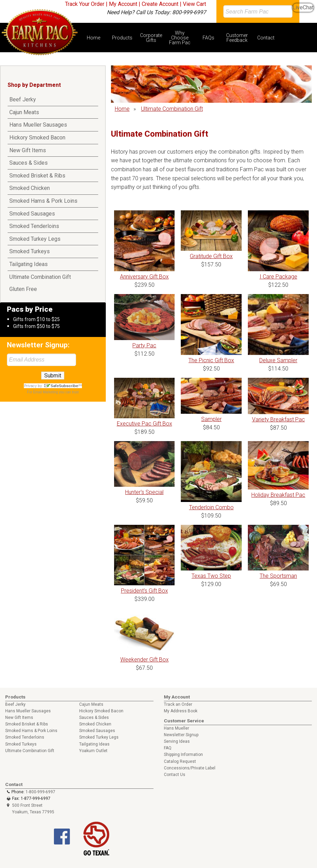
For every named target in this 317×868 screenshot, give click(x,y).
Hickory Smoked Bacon (37, 138)
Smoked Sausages (32, 214)
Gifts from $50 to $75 (36, 326)
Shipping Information (183, 755)
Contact (266, 38)
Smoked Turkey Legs (35, 239)
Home (94, 38)
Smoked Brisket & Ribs (37, 176)
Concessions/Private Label (190, 768)
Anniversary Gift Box (144, 277)
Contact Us (175, 775)
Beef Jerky (23, 99)
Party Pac (144, 345)
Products (122, 38)
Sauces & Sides (29, 163)
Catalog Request (180, 761)
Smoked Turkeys (30, 251)
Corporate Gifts (151, 38)
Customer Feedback (237, 38)
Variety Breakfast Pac (278, 419)
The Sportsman (278, 576)
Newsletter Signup (181, 735)
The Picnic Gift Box (211, 360)
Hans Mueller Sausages (38, 125)
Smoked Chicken (30, 188)
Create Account (160, 4)
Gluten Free (23, 289)
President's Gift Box (144, 591)
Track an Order (178, 704)
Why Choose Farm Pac (180, 38)
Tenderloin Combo (211, 507)
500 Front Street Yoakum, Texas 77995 (33, 809)
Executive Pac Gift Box (144, 424)
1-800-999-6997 (40, 792)
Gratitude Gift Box (211, 256)
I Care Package (278, 277)
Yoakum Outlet (93, 751)
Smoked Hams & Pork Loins (43, 201)
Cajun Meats (24, 112)
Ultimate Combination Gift (40, 277)
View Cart (194, 4)
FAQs (208, 38)
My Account (123, 4)
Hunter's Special (144, 492)
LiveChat (303, 7)
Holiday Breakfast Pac (278, 495)
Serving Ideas (177, 741)
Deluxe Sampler (278, 360)
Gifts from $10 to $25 (36, 319)
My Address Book (181, 711)
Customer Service (184, 721)
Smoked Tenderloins (34, 226)
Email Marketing (46, 392)
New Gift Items (28, 150)
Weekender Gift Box (144, 660)
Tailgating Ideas (29, 264)
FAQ (168, 748)
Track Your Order (85, 4)
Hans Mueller (176, 728)
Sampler (211, 419)
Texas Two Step (211, 576)
